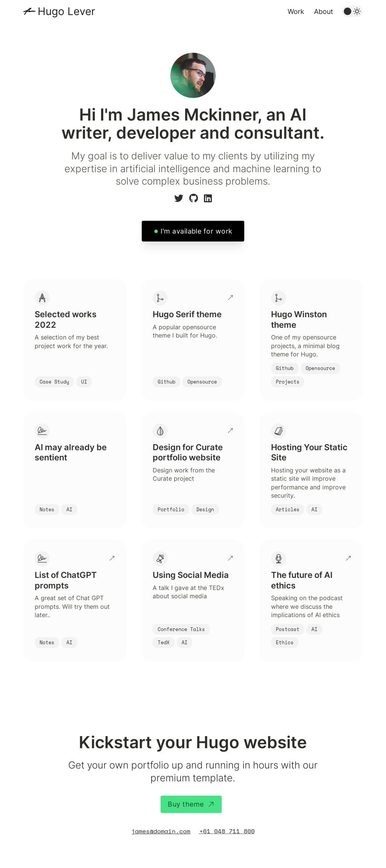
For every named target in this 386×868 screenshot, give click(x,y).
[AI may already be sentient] (75, 471)
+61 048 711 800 (227, 831)
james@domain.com (161, 831)
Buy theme (191, 804)
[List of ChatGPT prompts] (75, 601)
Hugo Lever (66, 11)
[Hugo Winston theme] (311, 340)
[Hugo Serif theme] (193, 340)
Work (296, 11)
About (324, 11)
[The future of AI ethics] (311, 601)
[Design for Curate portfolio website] (193, 471)
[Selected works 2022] (75, 340)
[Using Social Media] (193, 601)
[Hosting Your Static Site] (311, 471)
